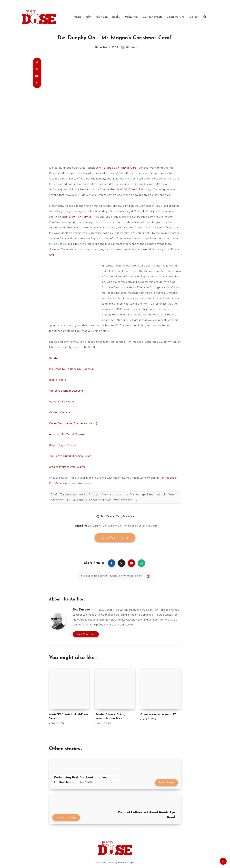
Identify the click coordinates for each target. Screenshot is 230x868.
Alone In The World (62, 402)
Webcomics (131, 17)
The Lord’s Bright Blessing (66, 391)
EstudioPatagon (126, 863)
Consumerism (175, 17)
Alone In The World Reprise (67, 434)
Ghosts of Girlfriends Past (127, 190)
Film (88, 17)
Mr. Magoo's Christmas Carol (141, 526)
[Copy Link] (115, 576)
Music (77, 17)
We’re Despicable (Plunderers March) (73, 423)
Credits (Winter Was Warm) (67, 467)
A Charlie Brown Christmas (73, 217)
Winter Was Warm (61, 412)
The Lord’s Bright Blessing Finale (70, 456)
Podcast (194, 17)
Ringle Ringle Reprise (63, 445)
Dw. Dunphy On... (111, 517)
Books (116, 17)
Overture (55, 358)
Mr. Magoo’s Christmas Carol (118, 168)
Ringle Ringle (58, 380)
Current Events (153, 17)
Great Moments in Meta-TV (158, 715)
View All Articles (86, 634)
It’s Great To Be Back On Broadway (72, 369)
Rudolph (139, 211)
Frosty (150, 211)
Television (102, 17)
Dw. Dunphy (95, 526)
